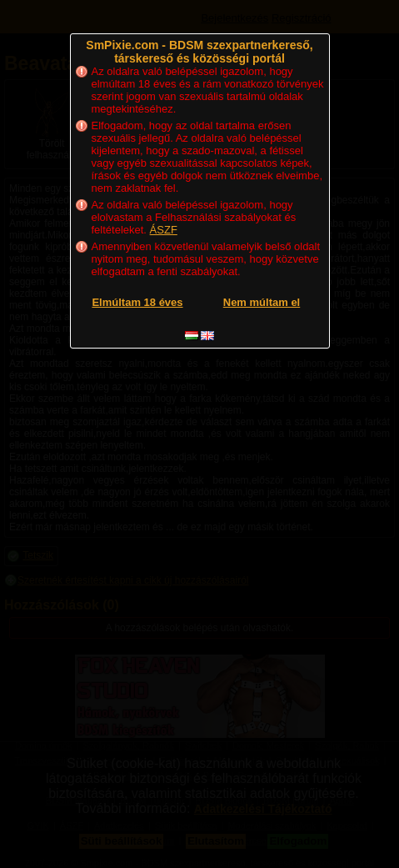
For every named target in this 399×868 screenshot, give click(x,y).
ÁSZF (164, 230)
